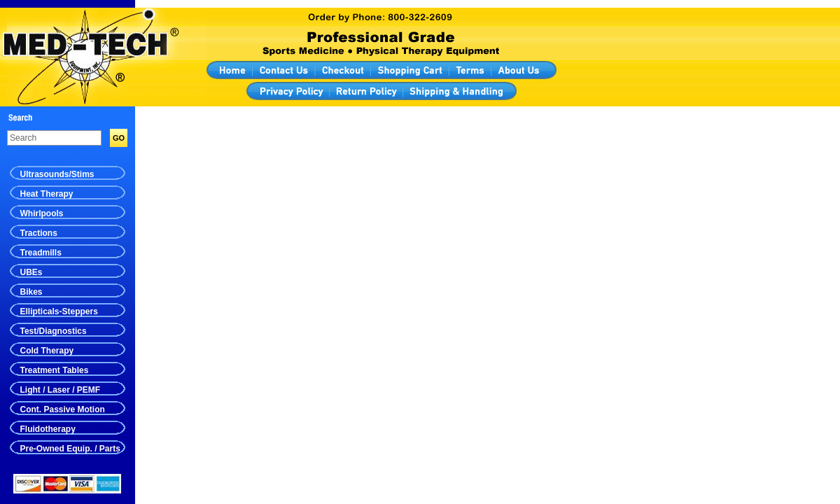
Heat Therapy (47, 194)
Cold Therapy (47, 351)
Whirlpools (42, 213)
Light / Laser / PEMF (61, 390)
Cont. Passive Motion (63, 409)
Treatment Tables (55, 370)
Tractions (39, 233)
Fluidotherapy (48, 429)
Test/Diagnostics (54, 331)
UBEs (31, 272)
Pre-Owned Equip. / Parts (70, 449)
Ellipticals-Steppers (59, 311)
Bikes (31, 292)
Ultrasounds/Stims (57, 174)
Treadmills (41, 253)
